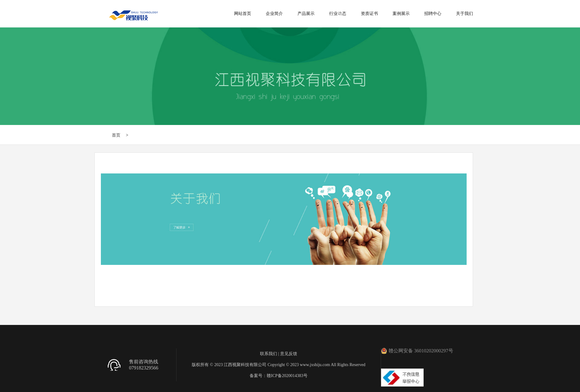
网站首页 (243, 13)
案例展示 (401, 13)
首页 (116, 135)
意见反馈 (289, 354)
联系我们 (269, 354)
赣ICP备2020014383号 (287, 376)
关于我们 (464, 13)
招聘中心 (433, 13)
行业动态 (338, 13)
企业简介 (274, 13)
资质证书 (369, 13)
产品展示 (306, 13)
